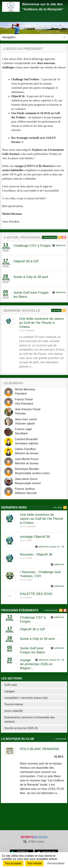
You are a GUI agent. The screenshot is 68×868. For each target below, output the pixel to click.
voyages (10, 691)
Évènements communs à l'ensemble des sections (30, 719)
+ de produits (60, 739)
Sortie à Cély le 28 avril (31, 277)
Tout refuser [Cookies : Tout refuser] (34, 863)
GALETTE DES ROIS (36, 594)
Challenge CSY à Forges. (32, 246)
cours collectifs (14, 711)
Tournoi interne (14, 704)
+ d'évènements (49, 237)
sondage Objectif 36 (35, 537)
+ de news (56, 310)
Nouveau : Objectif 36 (36, 554)
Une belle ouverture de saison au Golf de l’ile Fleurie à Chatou (42, 323)
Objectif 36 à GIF (26, 261)
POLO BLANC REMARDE (40, 749)
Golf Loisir (11, 685)
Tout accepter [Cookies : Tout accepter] (13, 863)
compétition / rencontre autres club (26, 698)
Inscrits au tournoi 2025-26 (21, 728)
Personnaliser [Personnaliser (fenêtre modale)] (56, 863)
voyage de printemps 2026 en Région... (36, 664)
